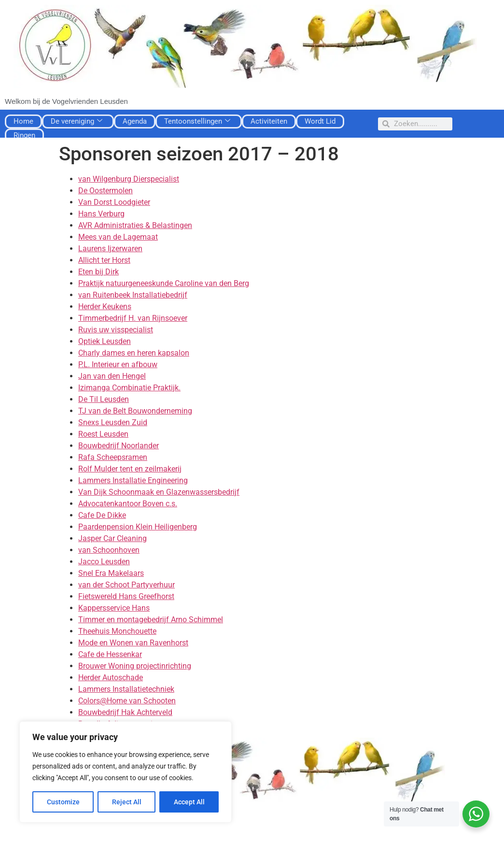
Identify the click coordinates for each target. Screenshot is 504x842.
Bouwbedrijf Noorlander (119, 446)
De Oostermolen (105, 191)
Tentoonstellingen (197, 121)
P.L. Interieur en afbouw (118, 364)
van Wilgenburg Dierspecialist (129, 179)
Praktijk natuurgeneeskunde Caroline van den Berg (164, 283)
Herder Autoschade (111, 678)
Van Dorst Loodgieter (114, 202)
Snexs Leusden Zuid (113, 422)
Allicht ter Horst (104, 260)
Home (23, 121)
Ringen (24, 135)
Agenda (135, 121)
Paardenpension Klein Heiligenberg (138, 527)
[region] (126, 772)
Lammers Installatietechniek (126, 689)
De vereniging (77, 121)
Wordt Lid (320, 121)
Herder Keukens (105, 307)
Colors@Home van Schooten (127, 701)
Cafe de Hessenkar (110, 654)
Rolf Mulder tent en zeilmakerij (130, 469)
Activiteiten (269, 121)
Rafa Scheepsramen (113, 457)
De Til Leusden (104, 399)
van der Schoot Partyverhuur (126, 585)
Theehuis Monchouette (117, 631)
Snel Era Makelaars (111, 573)
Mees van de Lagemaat (118, 237)
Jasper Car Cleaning (112, 538)
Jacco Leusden (104, 562)
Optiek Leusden (105, 341)
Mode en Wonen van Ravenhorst (133, 643)
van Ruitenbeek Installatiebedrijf (133, 295)
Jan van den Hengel (112, 376)
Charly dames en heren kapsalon (134, 353)
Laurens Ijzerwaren (110, 249)
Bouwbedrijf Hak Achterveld (125, 712)
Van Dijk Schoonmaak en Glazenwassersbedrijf (159, 492)
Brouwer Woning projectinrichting (135, 666)
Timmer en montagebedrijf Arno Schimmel (151, 620)
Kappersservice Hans (114, 608)
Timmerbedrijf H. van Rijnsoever (133, 318)
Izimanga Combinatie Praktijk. (129, 388)
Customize (63, 802)
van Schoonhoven (109, 550)
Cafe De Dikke (102, 515)
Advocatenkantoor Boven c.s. (128, 504)
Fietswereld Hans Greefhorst (126, 596)
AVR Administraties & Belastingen (135, 225)
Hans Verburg (101, 214)
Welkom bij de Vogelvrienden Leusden (66, 101)
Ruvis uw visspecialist (116, 330)
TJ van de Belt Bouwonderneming (135, 411)
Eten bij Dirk (98, 272)
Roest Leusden (103, 434)
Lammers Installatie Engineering (133, 480)
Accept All (189, 802)
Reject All (127, 802)
